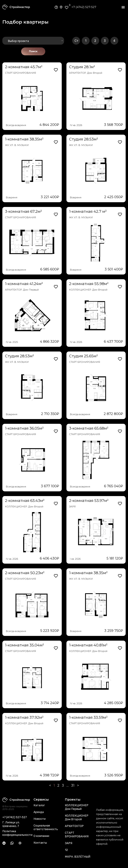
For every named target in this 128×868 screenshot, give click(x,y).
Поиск (33, 51)
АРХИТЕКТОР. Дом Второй (86, 73)
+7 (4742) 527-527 (84, 7)
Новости (40, 819)
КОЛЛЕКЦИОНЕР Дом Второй (77, 817)
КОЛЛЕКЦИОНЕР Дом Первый (77, 807)
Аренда (39, 812)
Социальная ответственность (46, 827)
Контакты (40, 843)
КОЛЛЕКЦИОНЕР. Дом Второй (88, 290)
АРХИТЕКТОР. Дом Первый (22, 290)
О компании (41, 836)
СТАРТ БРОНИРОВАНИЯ (21, 73)
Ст (77, 41)
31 (73, 785)
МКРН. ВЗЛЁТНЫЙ (78, 857)
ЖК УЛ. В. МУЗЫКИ (17, 145)
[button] (123, 7)
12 (66, 850)
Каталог (39, 805)
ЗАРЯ (72, 507)
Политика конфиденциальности (17, 833)
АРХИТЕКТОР (74, 826)
